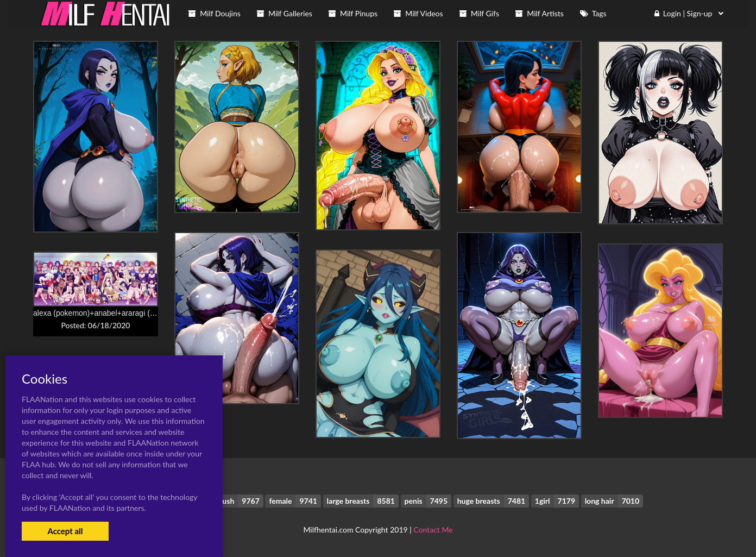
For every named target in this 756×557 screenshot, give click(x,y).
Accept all (65, 531)
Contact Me (433, 530)
